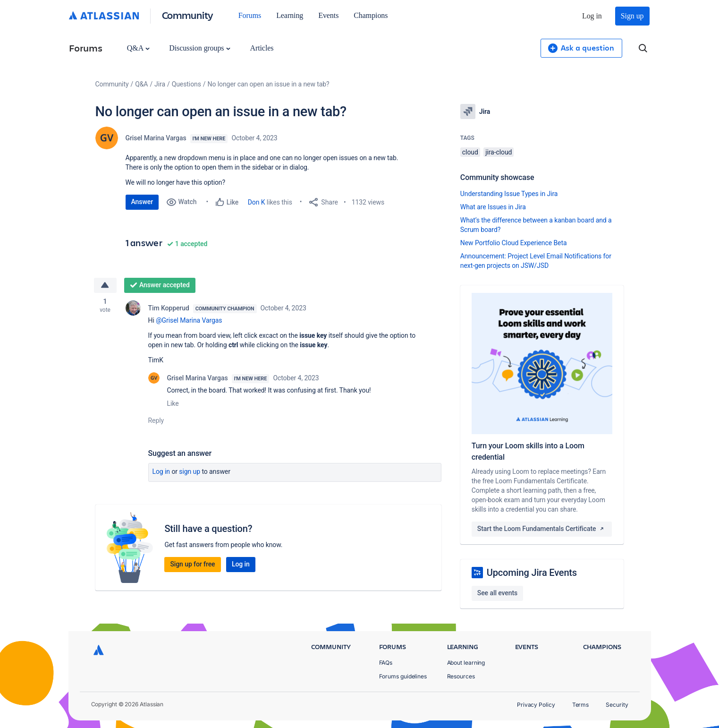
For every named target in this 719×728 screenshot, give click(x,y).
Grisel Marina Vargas (156, 138)
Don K (257, 202)
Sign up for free (192, 564)
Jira (160, 84)
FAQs (386, 663)
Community (188, 15)
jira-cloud (499, 152)
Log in (592, 16)
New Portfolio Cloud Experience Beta (514, 243)
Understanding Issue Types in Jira (509, 194)
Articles (262, 48)
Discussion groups (200, 48)
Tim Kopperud (169, 308)
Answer (142, 202)
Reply (156, 420)
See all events (497, 593)
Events (328, 15)
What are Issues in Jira (493, 207)
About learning (466, 663)
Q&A (138, 48)
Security (617, 705)
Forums (250, 15)
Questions (186, 84)
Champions (371, 15)
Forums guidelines (403, 676)
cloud (470, 152)
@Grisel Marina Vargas (189, 320)
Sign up (632, 16)
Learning (290, 15)
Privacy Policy (536, 705)
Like (173, 403)
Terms (581, 705)
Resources (461, 676)
